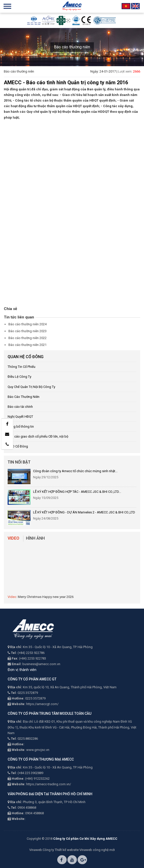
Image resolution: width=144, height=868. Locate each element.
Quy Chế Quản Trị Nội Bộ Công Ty (31, 387)
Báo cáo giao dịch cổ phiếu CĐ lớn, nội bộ (38, 436)
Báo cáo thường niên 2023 (27, 331)
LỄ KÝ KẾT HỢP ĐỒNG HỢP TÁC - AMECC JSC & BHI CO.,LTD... (77, 492)
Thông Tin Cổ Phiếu (21, 367)
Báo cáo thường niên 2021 (27, 345)
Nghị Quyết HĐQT (20, 417)
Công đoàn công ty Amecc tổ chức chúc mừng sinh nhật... (75, 471)
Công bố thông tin (21, 426)
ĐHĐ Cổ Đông (18, 446)
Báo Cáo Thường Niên (24, 397)
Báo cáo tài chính (20, 407)
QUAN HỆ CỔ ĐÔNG (26, 357)
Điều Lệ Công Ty (19, 377)
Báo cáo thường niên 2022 (27, 338)
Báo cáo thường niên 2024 (27, 324)
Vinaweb (36, 850)
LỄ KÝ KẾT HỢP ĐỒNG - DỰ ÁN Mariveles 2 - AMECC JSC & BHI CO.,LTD (84, 512)
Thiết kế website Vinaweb (73, 850)
